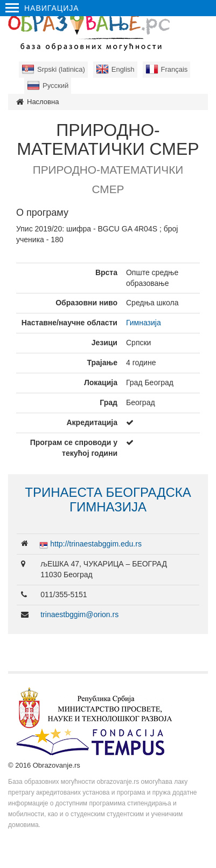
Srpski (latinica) (61, 69)
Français (175, 69)
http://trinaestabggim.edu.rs (96, 544)
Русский (55, 86)
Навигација (42, 8)
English (123, 69)
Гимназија (144, 323)
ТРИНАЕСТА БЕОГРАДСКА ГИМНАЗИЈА (108, 499)
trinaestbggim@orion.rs (79, 614)
